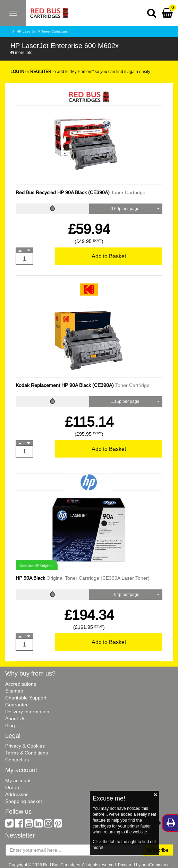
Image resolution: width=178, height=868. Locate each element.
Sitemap (14, 691)
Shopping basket (24, 801)
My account (18, 780)
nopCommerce (156, 865)
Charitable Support (26, 698)
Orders (13, 787)
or (31, 71)
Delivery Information (27, 712)
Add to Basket (109, 256)
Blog (10, 725)
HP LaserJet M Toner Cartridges (42, 31)
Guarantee (17, 705)
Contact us (17, 760)
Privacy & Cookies (25, 746)
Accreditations (21, 684)
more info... (23, 52)
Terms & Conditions (27, 753)
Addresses (17, 794)
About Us (15, 718)
